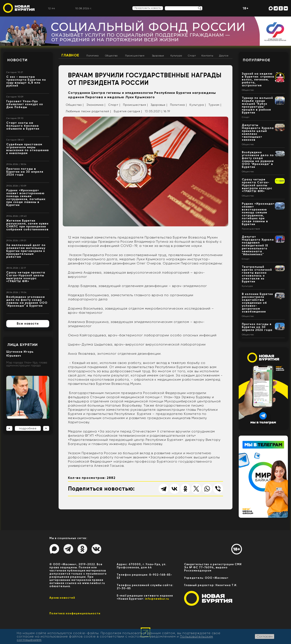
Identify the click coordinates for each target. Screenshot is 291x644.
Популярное (257, 60)
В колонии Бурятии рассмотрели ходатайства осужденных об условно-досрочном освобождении (257, 303)
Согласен (265, 636)
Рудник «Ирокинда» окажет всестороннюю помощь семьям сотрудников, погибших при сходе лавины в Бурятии (26, 198)
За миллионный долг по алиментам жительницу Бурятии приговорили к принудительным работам (26, 251)
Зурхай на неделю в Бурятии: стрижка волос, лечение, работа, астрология (258, 80)
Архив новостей (62, 598)
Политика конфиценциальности (75, 613)
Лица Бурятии (22, 345)
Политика (92, 56)
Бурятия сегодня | (128, 111)
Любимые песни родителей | (88, 111)
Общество (111, 56)
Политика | (178, 105)
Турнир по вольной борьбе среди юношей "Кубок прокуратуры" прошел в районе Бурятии (257, 105)
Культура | (198, 105)
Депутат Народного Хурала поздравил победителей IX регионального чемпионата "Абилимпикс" (258, 245)
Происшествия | (135, 105)
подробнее (28, 428)
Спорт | (114, 105)
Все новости (28, 324)
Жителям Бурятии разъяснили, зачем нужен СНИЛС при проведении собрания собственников (27, 225)
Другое (224, 56)
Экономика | (96, 105)
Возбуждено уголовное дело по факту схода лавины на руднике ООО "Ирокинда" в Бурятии (27, 301)
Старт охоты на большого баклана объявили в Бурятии (23, 126)
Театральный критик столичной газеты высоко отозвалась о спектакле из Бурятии (257, 274)
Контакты (207, 56)
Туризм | (215, 105)
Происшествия (135, 56)
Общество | (75, 105)
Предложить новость (148, 8)
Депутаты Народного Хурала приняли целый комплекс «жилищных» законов (258, 132)
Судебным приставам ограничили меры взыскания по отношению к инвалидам (28, 149)
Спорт (192, 56)
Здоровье (158, 56)
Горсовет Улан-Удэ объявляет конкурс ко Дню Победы (25, 104)
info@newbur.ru (157, 599)
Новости (17, 60)
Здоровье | (159, 105)
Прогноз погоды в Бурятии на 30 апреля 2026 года (25, 172)
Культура (176, 56)
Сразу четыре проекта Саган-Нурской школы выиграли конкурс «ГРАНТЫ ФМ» (26, 277)
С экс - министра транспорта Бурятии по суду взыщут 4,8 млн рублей (26, 81)
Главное (70, 55)
